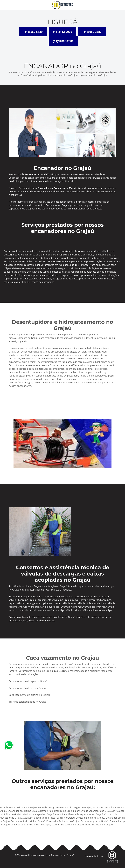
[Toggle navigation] (7, 5)
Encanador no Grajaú (63, 855)
